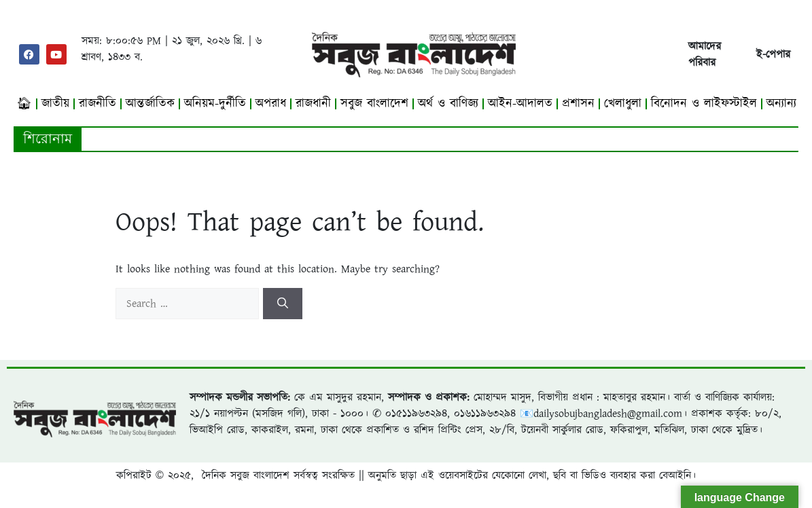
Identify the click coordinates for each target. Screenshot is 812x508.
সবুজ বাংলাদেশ (374, 104)
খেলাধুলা (623, 104)
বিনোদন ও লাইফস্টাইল (704, 104)
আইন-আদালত (520, 104)
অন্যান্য (781, 104)
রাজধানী (313, 104)
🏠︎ (24, 104)
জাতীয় (55, 104)
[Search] (283, 304)
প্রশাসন (578, 104)
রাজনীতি (98, 104)
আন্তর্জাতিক (150, 104)
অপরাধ (271, 104)
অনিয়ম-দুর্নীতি (215, 104)
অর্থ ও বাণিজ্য (448, 104)
